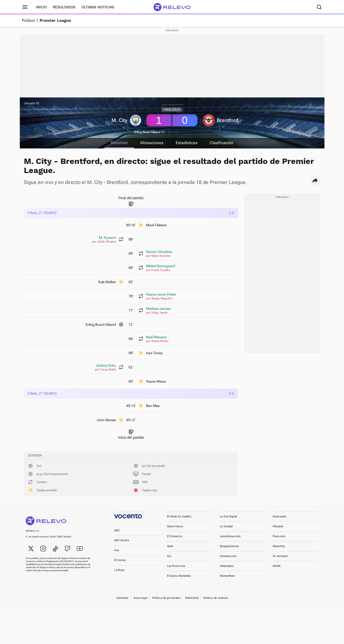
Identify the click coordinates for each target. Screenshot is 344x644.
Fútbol (28, 21)
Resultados (64, 7)
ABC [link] (117, 530)
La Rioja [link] (119, 570)
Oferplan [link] (278, 526)
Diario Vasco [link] (175, 526)
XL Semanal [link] (280, 556)
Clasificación (222, 143)
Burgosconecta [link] (229, 546)
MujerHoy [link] (279, 546)
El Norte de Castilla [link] (179, 516)
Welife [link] (277, 566)
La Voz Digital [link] (229, 516)
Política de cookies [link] (216, 598)
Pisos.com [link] (279, 536)
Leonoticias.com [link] (230, 536)
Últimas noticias (98, 7)
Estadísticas (187, 143)
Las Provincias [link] (176, 566)
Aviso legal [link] (141, 598)
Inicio (41, 7)
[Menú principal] (25, 7)
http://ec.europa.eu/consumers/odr (51, 570)
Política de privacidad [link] (166, 598)
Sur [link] (169, 556)
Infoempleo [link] (227, 566)
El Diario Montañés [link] (179, 576)
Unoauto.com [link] (228, 556)
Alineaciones (152, 143)
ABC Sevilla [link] (122, 540)
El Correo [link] (120, 560)
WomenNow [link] (227, 576)
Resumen (119, 143)
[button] (315, 180)
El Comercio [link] (175, 536)
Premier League (55, 21)
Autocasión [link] (280, 516)
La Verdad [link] (226, 526)
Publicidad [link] (192, 598)
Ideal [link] (170, 546)
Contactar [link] (122, 598)
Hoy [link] (117, 550)
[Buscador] (319, 7)
